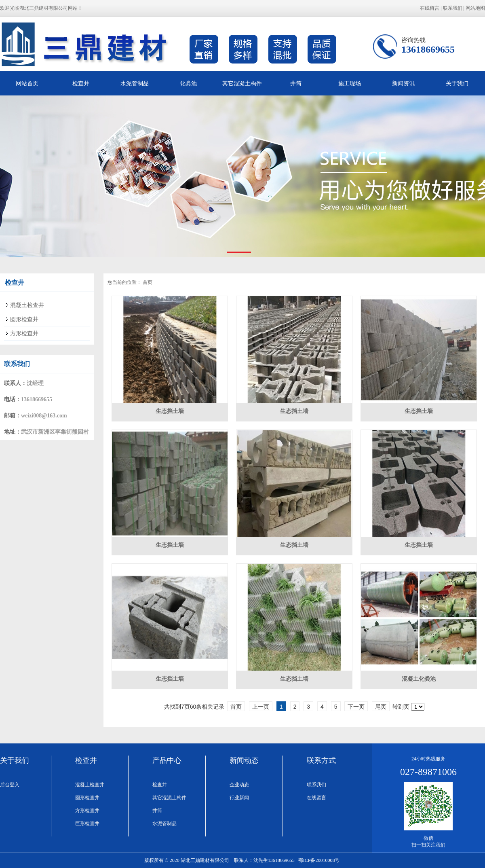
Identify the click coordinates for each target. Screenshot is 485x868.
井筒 (296, 83)
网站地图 (475, 8)
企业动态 (239, 785)
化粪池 (188, 83)
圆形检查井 (87, 798)
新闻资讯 (403, 83)
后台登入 (10, 785)
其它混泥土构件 (169, 798)
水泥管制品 (135, 83)
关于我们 (457, 83)
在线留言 (430, 8)
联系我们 (453, 8)
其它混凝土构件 (242, 83)
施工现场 (350, 83)
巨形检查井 (87, 824)
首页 (148, 282)
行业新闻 (239, 798)
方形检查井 (87, 811)
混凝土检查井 (90, 785)
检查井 (81, 83)
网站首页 (27, 83)
